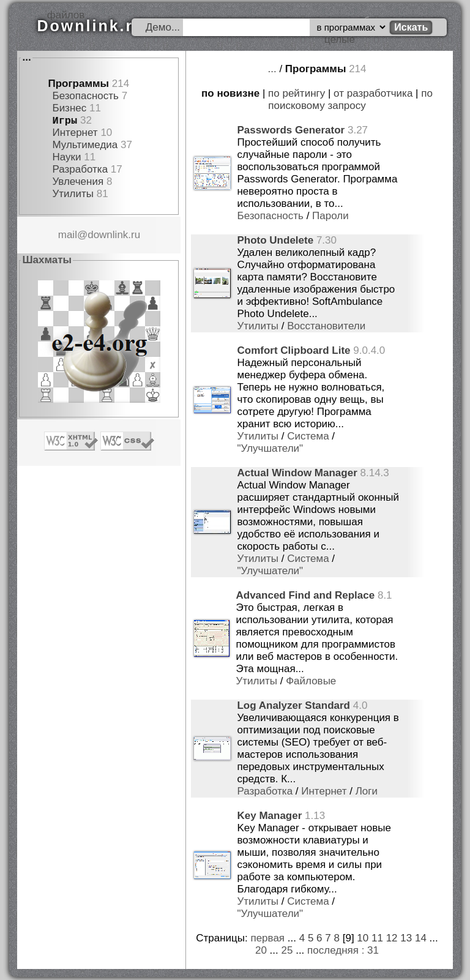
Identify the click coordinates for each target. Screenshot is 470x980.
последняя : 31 (343, 950)
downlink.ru (114, 235)
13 (406, 938)
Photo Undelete (275, 240)
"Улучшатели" (270, 448)
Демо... (163, 27)
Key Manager (269, 816)
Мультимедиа (85, 145)
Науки (66, 157)
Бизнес (69, 108)
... (26, 57)
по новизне (230, 93)
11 (377, 938)
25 (287, 950)
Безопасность (85, 96)
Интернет (75, 133)
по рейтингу (297, 93)
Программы (78, 84)
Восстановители (326, 326)
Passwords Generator (291, 130)
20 (261, 950)
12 (392, 938)
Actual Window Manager (297, 473)
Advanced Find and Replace (305, 595)
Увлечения (78, 181)
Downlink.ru (91, 26)
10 (363, 938)
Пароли (330, 216)
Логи (367, 791)
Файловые (311, 681)
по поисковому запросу (350, 99)
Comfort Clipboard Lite (293, 350)
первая (267, 938)
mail (68, 235)
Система (308, 436)
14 (421, 938)
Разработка (80, 169)
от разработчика (373, 93)
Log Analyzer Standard (293, 705)
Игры (65, 121)
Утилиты (73, 194)
